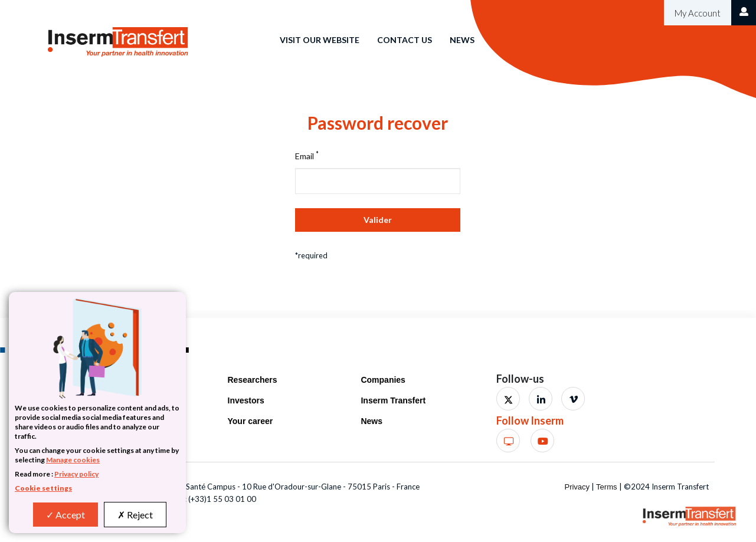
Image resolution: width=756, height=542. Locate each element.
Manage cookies (73, 460)
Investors (246, 400)
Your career (251, 421)
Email (307, 156)
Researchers (253, 380)
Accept (66, 515)
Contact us (405, 40)
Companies (383, 380)
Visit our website (320, 40)
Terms (606, 487)
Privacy (577, 487)
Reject (135, 515)
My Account (697, 13)
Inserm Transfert (393, 400)
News (462, 40)
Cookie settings (43, 488)
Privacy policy (76, 474)
